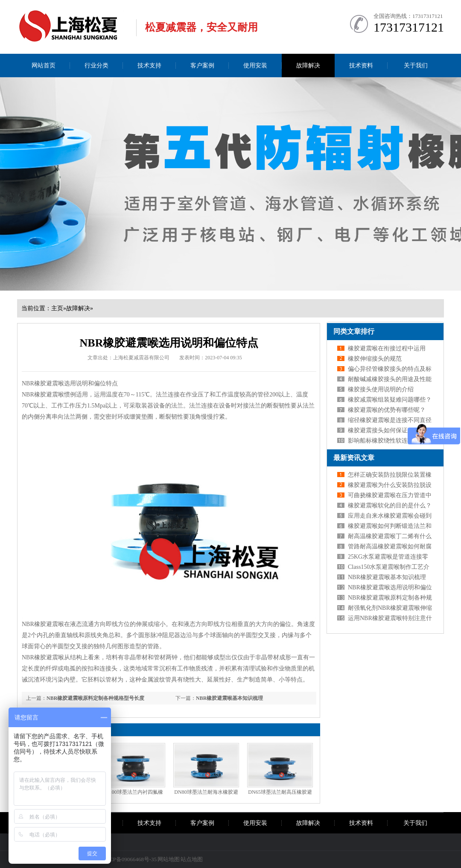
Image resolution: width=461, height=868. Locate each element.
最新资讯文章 (354, 458)
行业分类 (96, 66)
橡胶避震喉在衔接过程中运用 (387, 348)
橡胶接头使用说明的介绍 (381, 389)
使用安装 (255, 66)
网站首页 (44, 66)
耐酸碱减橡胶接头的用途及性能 (390, 379)
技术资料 (361, 66)
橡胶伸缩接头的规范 (375, 359)
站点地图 (192, 859)
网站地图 (169, 859)
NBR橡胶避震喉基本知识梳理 (229, 698)
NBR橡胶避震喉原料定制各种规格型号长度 (95, 698)
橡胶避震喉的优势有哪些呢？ (387, 410)
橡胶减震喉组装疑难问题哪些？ (390, 400)
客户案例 (202, 66)
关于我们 (416, 66)
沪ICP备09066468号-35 (130, 859)
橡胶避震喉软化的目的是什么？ (390, 505)
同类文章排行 (354, 331)
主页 (57, 308)
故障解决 (308, 66)
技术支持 (149, 66)
